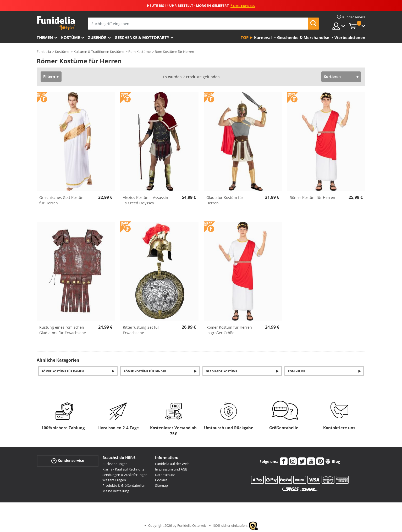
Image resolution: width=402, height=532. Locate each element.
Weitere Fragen (114, 480)
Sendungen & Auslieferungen (125, 475)
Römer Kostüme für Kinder (145, 371)
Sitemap (161, 485)
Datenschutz (165, 475)
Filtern (49, 77)
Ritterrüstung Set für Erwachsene (141, 330)
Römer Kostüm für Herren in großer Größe (229, 330)
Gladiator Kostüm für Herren (225, 200)
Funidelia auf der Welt (172, 464)
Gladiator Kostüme (221, 371)
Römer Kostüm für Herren (312, 197)
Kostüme (70, 37)
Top (245, 37)
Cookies (161, 480)
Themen (45, 37)
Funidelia (44, 52)
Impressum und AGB (171, 469)
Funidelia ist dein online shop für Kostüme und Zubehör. (56, 23)
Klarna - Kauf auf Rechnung (123, 469)
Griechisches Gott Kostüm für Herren (62, 200)
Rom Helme (296, 371)
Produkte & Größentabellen (124, 485)
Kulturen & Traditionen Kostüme (99, 52)
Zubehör (97, 37)
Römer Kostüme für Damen (63, 371)
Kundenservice (68, 461)
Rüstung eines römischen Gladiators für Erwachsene (63, 330)
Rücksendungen (115, 464)
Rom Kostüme (139, 52)
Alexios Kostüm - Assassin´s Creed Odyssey (145, 200)
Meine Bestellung (116, 491)
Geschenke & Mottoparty (142, 37)
